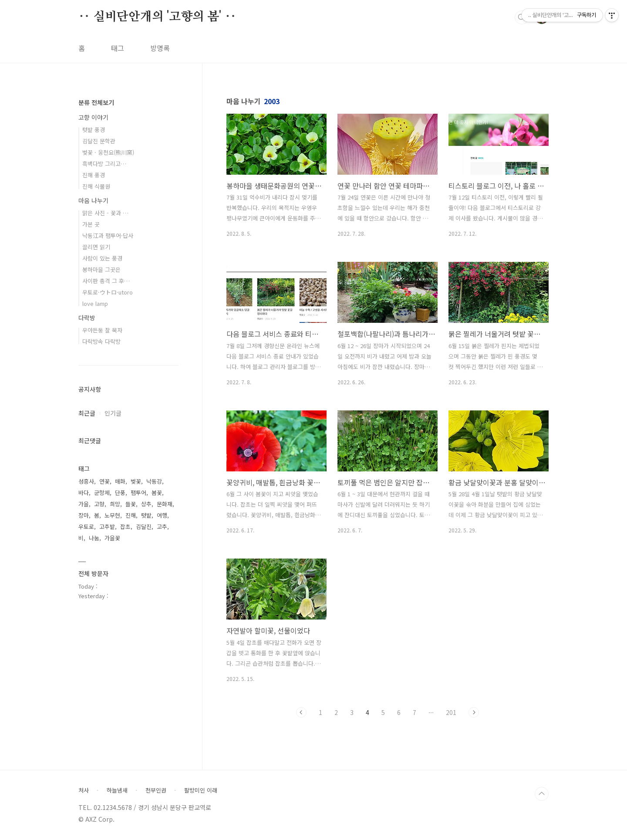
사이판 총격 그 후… (106, 281)
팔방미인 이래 (201, 790)
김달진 (144, 527)
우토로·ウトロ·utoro (108, 292)
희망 (115, 504)
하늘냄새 (117, 790)
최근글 (87, 413)
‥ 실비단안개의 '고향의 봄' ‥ (157, 17)
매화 (120, 481)
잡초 (125, 527)
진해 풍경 (94, 175)
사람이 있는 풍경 (102, 258)
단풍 (120, 493)
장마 (84, 515)
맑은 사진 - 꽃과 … (105, 213)
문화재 (165, 504)
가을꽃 (112, 538)
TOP (542, 794)
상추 (146, 504)
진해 (131, 515)
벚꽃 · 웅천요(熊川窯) (108, 152)
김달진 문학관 (99, 141)
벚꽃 (136, 481)
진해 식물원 (96, 186)
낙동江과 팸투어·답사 (108, 235)
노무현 (112, 515)
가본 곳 (91, 224)
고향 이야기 (93, 117)
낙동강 (154, 481)
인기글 (113, 413)
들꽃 (131, 504)
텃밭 (146, 515)
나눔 (94, 538)
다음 (474, 712)
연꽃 (104, 481)
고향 (99, 504)
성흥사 (86, 481)
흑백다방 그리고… (104, 164)
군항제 (102, 493)
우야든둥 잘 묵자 (102, 330)
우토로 (86, 527)
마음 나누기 (93, 200)
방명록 (160, 48)
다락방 (87, 318)
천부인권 (156, 790)
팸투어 (138, 493)
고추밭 (107, 527)
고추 (162, 527)
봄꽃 (157, 493)
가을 (84, 504)
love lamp (95, 303)
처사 (84, 790)
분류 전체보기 (96, 102)
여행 (162, 515)
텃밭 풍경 (94, 130)
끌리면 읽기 (96, 247)
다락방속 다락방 (101, 341)
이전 (301, 712)
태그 (118, 48)
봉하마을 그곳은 (101, 269)
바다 (84, 493)
